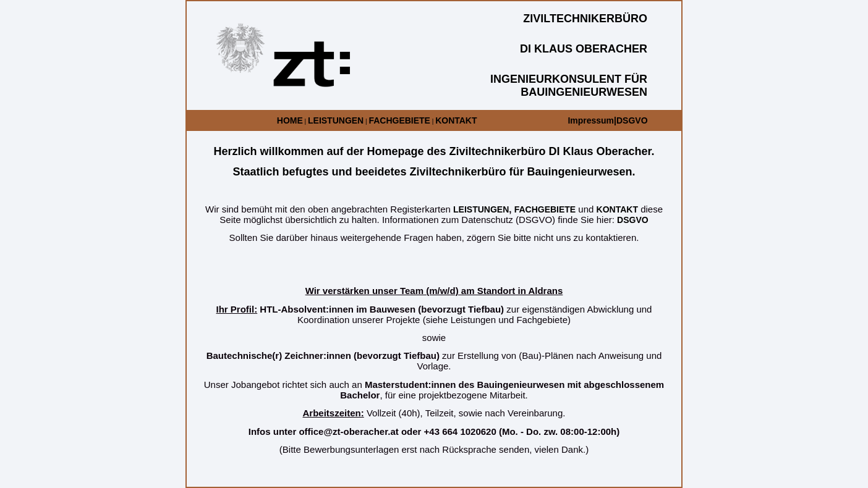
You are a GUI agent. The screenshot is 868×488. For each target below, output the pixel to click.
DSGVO (633, 220)
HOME (290, 120)
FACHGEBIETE (399, 120)
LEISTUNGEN (336, 120)
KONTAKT (456, 120)
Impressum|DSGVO (607, 120)
